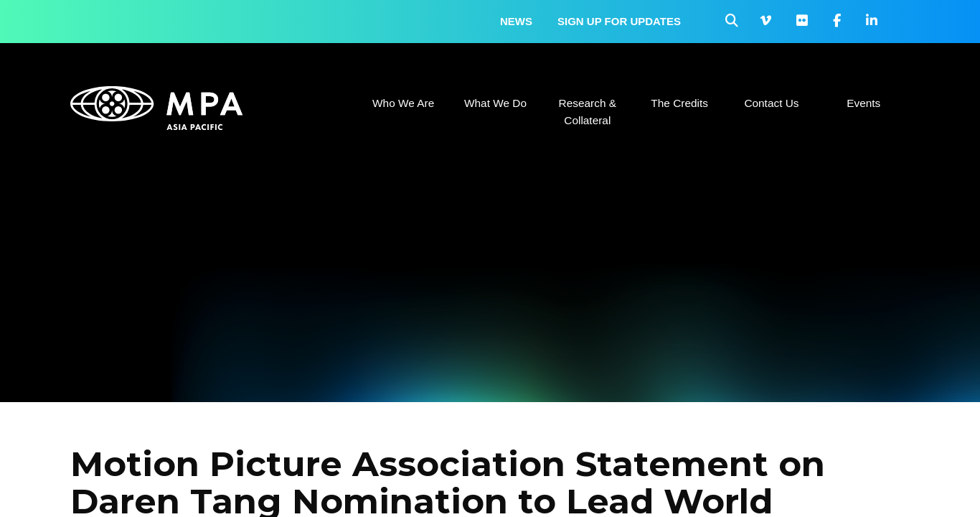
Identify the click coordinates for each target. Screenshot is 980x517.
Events (863, 103)
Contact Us (771, 103)
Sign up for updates (619, 21)
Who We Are (403, 103)
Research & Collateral (588, 112)
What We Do (495, 103)
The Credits (679, 103)
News (516, 21)
